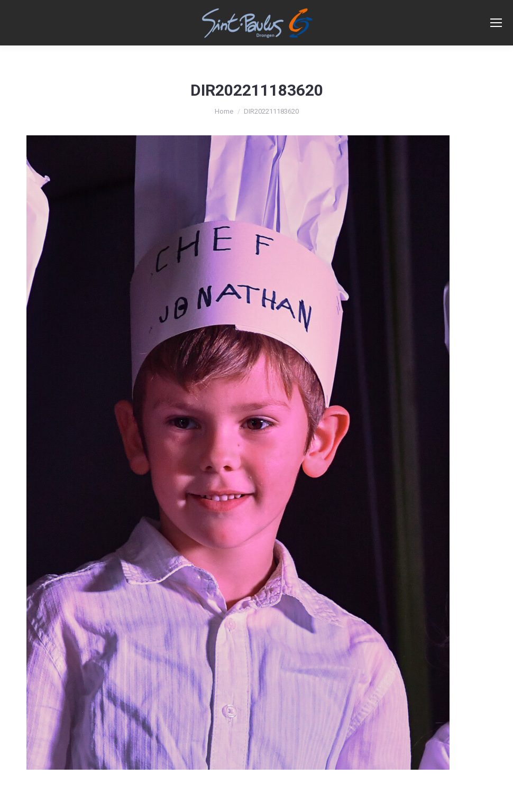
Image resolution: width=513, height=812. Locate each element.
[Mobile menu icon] (496, 23)
